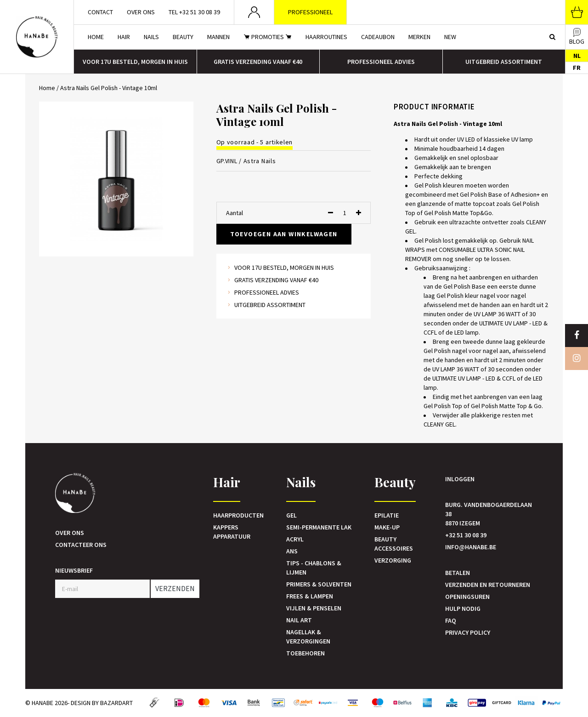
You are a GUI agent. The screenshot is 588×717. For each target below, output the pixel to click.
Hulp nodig (463, 609)
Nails (151, 37)
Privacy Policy (468, 632)
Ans (292, 551)
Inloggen (460, 479)
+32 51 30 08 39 (466, 535)
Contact (100, 12)
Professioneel (310, 12)
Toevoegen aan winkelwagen (284, 234)
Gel (291, 515)
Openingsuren (467, 597)
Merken (419, 37)
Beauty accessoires (394, 544)
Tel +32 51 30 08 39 (194, 12)
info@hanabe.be (471, 547)
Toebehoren (305, 653)
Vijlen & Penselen (314, 608)
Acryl (295, 539)
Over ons (141, 12)
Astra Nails (260, 161)
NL (577, 56)
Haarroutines (326, 37)
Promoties (268, 37)
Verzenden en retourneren (488, 585)
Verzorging (393, 560)
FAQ (451, 620)
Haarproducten (238, 515)
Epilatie (387, 515)
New (450, 37)
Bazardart (116, 703)
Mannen (218, 37)
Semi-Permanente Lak (319, 527)
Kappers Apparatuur (232, 532)
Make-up (387, 527)
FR (577, 68)
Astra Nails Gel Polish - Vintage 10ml (109, 88)
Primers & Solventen (319, 584)
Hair (124, 37)
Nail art (299, 620)
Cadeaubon (378, 37)
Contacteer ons (81, 545)
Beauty (183, 37)
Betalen (458, 573)
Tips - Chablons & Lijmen (314, 568)
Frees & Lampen (310, 596)
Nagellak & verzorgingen (308, 637)
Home (96, 37)
